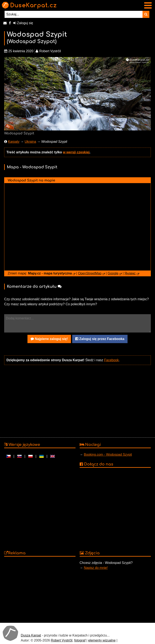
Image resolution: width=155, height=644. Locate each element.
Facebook (111, 360)
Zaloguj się (23, 23)
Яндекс (130, 273)
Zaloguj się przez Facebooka (100, 339)
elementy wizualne (102, 640)
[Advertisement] (76, 401)
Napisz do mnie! (96, 568)
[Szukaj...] (73, 14)
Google (113, 273)
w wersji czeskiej (76, 152)
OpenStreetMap (90, 273)
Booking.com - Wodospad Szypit (108, 455)
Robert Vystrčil (61, 640)
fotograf (80, 640)
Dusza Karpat (31, 635)
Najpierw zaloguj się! (49, 339)
